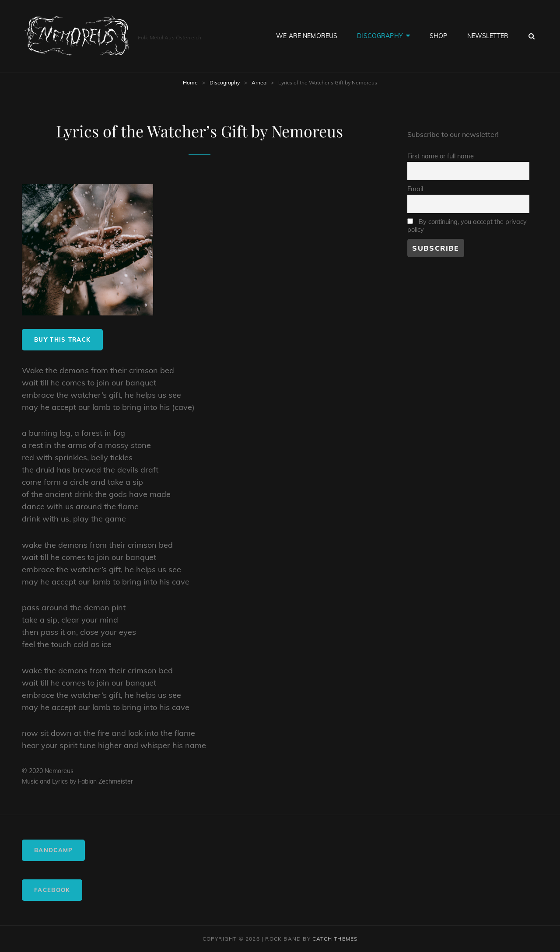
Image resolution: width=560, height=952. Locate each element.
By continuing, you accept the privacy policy (467, 226)
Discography (380, 36)
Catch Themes (335, 939)
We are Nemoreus (307, 36)
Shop (439, 36)
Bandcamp (53, 850)
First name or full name (441, 156)
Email (415, 189)
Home (190, 82)
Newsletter (488, 36)
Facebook (52, 890)
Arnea (259, 82)
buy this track (62, 339)
